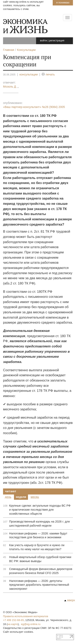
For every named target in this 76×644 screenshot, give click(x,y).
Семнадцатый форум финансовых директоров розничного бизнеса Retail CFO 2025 (41, 571)
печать (48, 75)
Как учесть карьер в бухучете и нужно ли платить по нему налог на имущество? (37, 547)
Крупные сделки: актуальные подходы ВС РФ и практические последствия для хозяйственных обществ (40, 510)
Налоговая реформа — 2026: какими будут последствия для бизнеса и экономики (38, 535)
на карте (13, 624)
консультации (29, 74)
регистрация (57, 40)
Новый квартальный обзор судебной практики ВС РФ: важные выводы (40, 559)
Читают (11, 491)
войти (44, 40)
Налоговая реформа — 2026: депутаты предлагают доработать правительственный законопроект (39, 585)
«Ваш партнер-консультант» (34, 107)
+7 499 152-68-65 (13, 620)
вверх (70, 600)
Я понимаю (63, 3)
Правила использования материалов (26, 616)
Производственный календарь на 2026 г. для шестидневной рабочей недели (39, 524)
